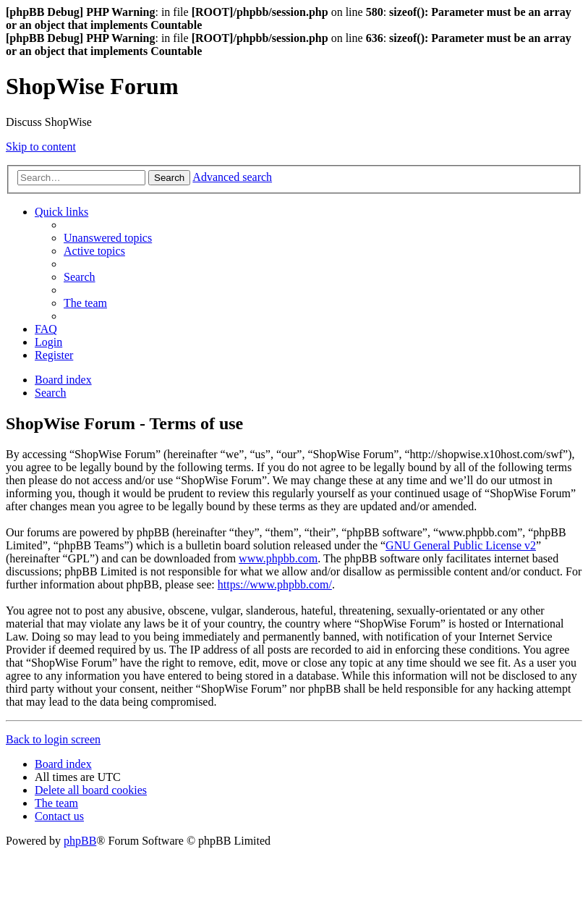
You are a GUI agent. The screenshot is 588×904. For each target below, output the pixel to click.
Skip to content (41, 147)
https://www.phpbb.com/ (275, 584)
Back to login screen (53, 739)
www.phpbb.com (278, 558)
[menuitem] (108, 238)
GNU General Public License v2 (461, 545)
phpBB (80, 841)
